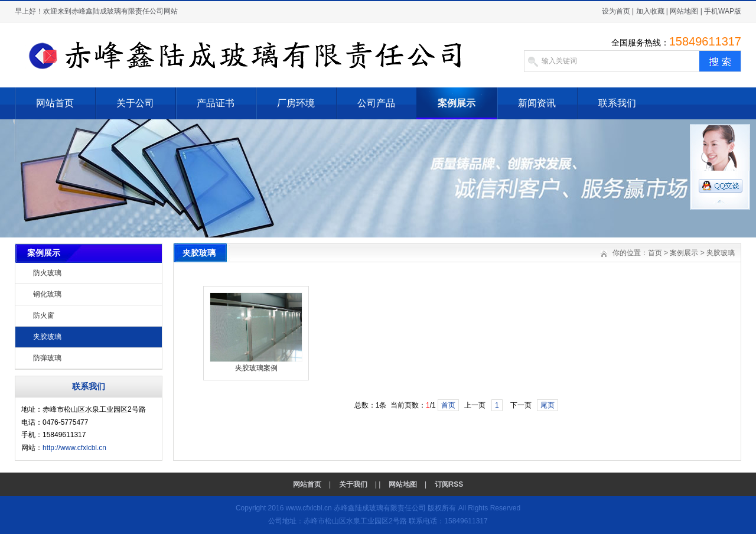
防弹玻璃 (47, 358)
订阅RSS (449, 484)
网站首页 (55, 103)
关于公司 (135, 103)
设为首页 (616, 11)
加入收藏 (650, 11)
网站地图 (684, 11)
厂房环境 (296, 103)
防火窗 (44, 315)
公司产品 (376, 103)
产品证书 (216, 103)
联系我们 (617, 103)
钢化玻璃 (47, 294)
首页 (655, 253)
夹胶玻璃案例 (256, 368)
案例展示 (457, 103)
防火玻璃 (47, 273)
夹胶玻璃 (47, 337)
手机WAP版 (723, 11)
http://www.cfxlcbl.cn (74, 448)
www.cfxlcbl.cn (309, 508)
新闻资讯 (537, 103)
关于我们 (353, 484)
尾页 (548, 405)
